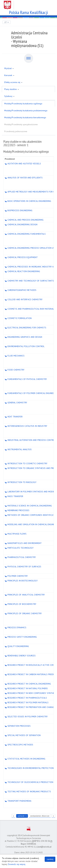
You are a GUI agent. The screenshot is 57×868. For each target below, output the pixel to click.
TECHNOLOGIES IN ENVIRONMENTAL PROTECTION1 (30, 768)
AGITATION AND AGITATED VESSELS (23, 164)
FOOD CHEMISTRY (15, 370)
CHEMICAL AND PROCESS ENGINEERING (24, 220)
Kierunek (9, 75)
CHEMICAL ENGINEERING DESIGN (21, 224)
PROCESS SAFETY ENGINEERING (21, 637)
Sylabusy (9, 96)
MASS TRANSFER (14, 496)
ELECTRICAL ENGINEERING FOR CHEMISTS (25, 328)
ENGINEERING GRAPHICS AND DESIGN (23, 337)
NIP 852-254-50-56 (41, 841)
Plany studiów (12, 89)
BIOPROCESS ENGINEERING (19, 210)
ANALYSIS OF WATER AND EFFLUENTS (24, 178)
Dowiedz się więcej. (17, 864)
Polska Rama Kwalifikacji (28, 12)
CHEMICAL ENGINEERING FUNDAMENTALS (25, 234)
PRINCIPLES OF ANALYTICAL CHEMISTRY (25, 595)
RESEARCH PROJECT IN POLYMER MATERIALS (27, 702)
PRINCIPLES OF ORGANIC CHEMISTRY (23, 613)
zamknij (50, 859)
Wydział (9, 68)
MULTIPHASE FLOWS (16, 534)
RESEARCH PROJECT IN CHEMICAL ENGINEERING (28, 684)
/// (7, 22)
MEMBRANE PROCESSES (17, 510)
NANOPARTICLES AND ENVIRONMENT (23, 543)
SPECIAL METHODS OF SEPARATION (23, 735)
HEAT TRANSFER (14, 417)
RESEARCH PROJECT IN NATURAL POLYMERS (26, 688)
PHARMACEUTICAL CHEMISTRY (20, 557)
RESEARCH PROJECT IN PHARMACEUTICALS (26, 698)
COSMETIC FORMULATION (18, 318)
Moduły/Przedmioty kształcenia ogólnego (23, 104)
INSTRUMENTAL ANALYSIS (18, 449)
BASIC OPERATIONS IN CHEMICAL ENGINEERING (28, 201)
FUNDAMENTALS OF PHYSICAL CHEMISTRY (26, 379)
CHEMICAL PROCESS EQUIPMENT (21, 257)
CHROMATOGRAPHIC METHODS (21, 290)
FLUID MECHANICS (15, 356)
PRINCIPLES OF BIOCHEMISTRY (20, 604)
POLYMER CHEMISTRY (16, 576)
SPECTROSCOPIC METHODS (19, 745)
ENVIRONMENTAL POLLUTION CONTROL (25, 346)
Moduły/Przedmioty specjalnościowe (21, 124)
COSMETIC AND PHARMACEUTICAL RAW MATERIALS (30, 309)
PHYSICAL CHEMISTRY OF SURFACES (23, 567)
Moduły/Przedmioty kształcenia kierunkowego (25, 117)
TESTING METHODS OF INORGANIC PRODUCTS (28, 792)
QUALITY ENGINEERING (17, 646)
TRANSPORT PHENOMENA (18, 801)
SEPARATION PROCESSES (18, 726)
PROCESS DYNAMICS (16, 627)
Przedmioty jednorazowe (16, 131)
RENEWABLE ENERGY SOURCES (20, 656)
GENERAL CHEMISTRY (16, 403)
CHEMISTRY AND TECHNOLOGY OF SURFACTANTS (29, 281)
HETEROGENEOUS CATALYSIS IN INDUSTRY (26, 426)
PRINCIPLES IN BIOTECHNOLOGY (21, 581)
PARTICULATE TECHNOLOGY (19, 548)
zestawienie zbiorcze (40, 816)
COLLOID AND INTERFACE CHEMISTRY (24, 299)
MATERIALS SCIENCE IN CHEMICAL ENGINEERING (28, 506)
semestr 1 (22, 816)
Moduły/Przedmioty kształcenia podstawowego (26, 111)
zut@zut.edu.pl (44, 847)
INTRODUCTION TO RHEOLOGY (21, 482)
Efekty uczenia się (13, 82)
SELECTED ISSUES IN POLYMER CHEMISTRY (26, 717)
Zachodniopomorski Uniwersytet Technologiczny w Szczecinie (28, 4)
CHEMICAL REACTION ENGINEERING (22, 271)
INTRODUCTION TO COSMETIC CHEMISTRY (26, 463)
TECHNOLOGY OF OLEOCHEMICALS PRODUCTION (29, 782)
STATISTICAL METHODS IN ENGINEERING (25, 759)
